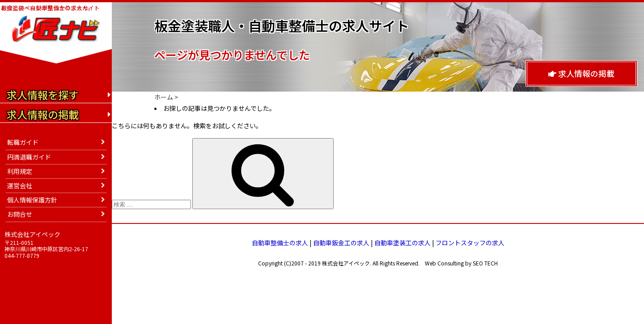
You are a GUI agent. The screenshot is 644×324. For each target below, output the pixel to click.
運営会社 (20, 185)
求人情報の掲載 (581, 73)
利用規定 (20, 171)
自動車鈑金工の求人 (341, 243)
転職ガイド (23, 142)
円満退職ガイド (29, 157)
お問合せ (20, 214)
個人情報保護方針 (32, 200)
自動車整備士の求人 (280, 243)
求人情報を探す (43, 95)
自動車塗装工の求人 (402, 243)
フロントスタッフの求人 (470, 243)
